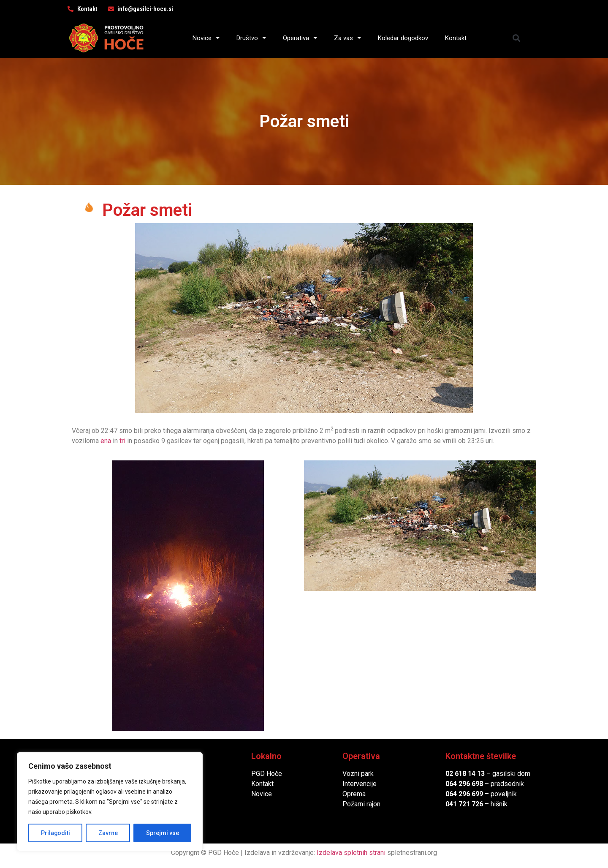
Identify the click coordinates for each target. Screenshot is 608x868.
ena (106, 441)
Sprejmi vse (163, 833)
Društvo (251, 38)
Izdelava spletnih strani (351, 853)
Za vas (347, 38)
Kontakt (456, 38)
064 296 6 (460, 784)
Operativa (300, 38)
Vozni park (358, 774)
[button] (517, 38)
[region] (110, 802)
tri (122, 441)
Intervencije (360, 784)
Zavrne (108, 833)
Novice (206, 38)
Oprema (354, 794)
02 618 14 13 (465, 774)
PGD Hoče (267, 774)
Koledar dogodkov (403, 38)
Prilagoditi (55, 833)
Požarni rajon (361, 804)
